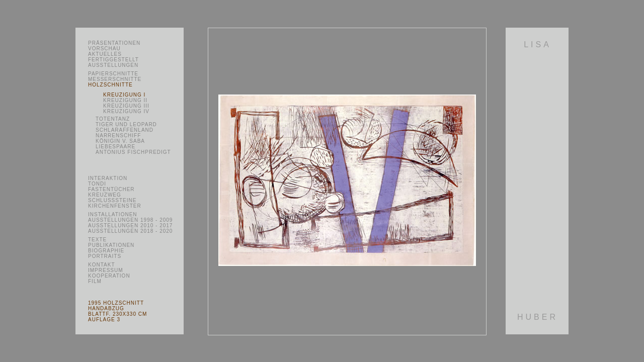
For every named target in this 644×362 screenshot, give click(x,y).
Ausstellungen (113, 65)
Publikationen (111, 245)
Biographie (106, 251)
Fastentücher (111, 189)
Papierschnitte (113, 74)
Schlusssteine (112, 200)
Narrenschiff (118, 135)
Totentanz (113, 119)
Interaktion (108, 178)
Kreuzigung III (126, 106)
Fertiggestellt (113, 60)
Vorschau (104, 49)
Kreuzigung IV (126, 111)
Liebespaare (115, 147)
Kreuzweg (105, 195)
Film (95, 281)
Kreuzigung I (124, 95)
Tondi (97, 184)
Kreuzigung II (125, 100)
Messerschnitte (115, 79)
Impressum (106, 270)
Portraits (105, 256)
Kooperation (109, 276)
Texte (97, 240)
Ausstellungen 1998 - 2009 (130, 220)
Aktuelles (105, 54)
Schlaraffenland (125, 130)
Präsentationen (114, 43)
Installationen (113, 214)
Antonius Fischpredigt (133, 152)
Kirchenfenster (115, 206)
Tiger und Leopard (126, 124)
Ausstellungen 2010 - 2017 (130, 225)
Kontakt (101, 265)
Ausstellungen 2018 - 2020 (130, 231)
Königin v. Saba (120, 141)
